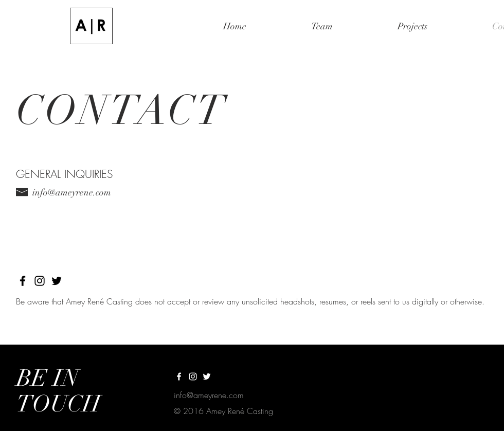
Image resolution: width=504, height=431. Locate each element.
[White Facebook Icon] (179, 376)
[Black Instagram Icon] (40, 281)
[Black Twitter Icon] (57, 281)
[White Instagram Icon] (193, 376)
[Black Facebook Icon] (23, 281)
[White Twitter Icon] (207, 376)
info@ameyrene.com (72, 192)
